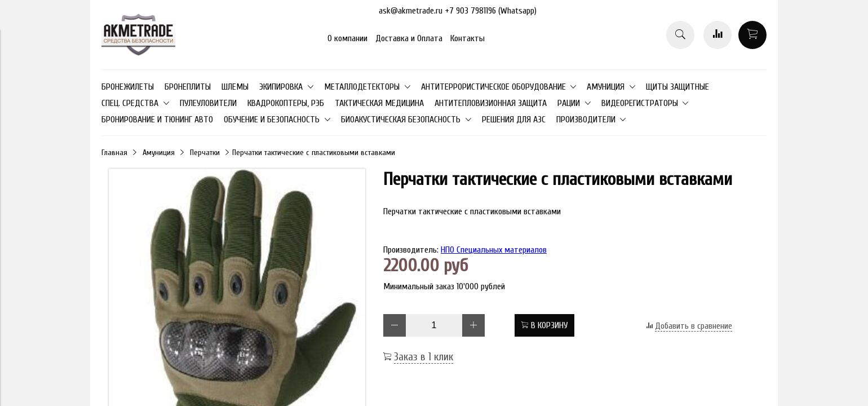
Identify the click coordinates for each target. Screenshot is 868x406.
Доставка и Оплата (409, 38)
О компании (347, 38)
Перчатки (205, 153)
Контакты (468, 38)
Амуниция (159, 153)
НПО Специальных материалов (494, 250)
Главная (114, 153)
